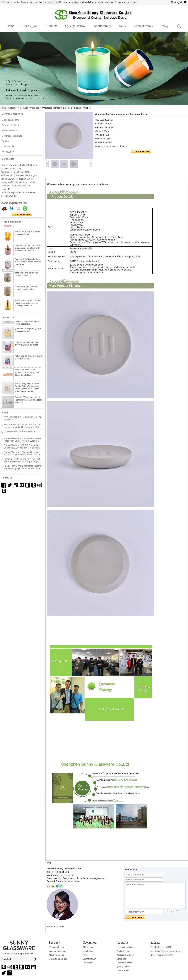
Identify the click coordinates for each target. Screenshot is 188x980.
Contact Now (22, 215)
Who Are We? (123, 970)
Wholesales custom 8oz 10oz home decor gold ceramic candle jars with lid (28, 305)
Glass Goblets (9, 146)
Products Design (124, 951)
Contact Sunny (143, 26)
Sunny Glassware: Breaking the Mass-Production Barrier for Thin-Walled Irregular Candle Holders (22, 442)
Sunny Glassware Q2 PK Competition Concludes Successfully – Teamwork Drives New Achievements (22, 449)
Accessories (8, 152)
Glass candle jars (10, 120)
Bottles (5, 141)
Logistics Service (124, 963)
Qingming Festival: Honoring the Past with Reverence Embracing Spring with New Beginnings (22, 462)
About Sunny (102, 26)
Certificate (121, 959)
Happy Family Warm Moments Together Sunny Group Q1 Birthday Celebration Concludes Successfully (23, 469)
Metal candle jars (10, 130)
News (122, 26)
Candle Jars (30, 26)
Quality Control (75, 26)
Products (51, 26)
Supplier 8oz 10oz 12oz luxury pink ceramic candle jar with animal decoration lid (28, 250)
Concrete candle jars (12, 136)
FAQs (165, 26)
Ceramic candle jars (29, 108)
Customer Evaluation (126, 947)
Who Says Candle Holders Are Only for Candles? (23, 420)
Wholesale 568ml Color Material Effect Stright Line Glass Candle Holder (27, 375)
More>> (26, 413)
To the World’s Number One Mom (20, 434)
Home (10, 26)
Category (13, 108)
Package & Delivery (125, 955)
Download (87, 963)
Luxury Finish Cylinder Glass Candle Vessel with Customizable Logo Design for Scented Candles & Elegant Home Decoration (28, 321)
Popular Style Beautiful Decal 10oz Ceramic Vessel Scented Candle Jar (28, 264)
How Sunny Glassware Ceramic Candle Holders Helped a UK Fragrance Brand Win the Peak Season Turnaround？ (23, 428)
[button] (89, 103)
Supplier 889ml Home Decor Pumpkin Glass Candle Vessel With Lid (28, 402)
